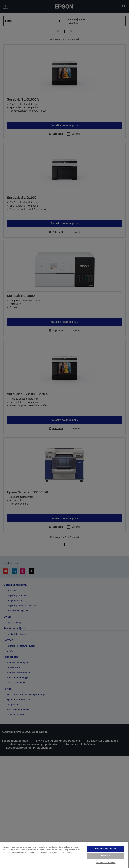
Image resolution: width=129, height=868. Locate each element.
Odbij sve (106, 856)
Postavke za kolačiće (106, 863)
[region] (64, 855)
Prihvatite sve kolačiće (106, 849)
